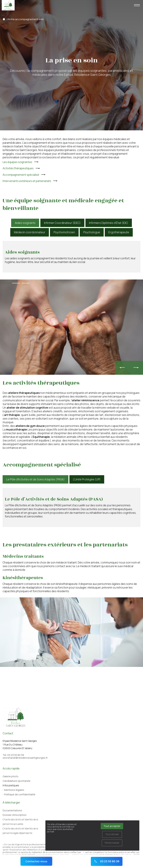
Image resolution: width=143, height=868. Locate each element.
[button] (7, 283)
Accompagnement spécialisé (21, 175)
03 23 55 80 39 (107, 861)
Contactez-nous (36, 861)
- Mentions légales (13, 790)
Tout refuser (112, 834)
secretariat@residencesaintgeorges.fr (25, 758)
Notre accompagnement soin (26, 19)
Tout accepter (112, 826)
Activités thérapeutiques (18, 168)
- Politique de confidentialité (19, 794)
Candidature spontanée (17, 781)
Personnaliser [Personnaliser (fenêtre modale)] (112, 843)
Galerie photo (11, 776)
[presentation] (122, 368)
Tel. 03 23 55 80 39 (13, 755)
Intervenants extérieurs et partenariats (27, 181)
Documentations (12, 810)
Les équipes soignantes (17, 162)
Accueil (4, 19)
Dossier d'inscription (15, 815)
